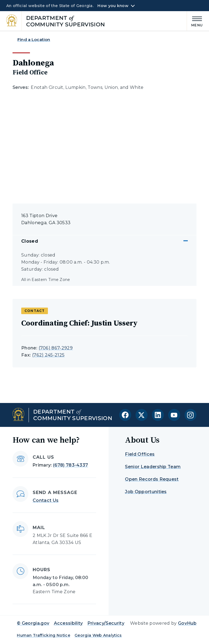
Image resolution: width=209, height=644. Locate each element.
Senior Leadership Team (153, 467)
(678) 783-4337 (70, 465)
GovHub (187, 623)
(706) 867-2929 (56, 348)
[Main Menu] (195, 21)
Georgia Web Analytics (98, 635)
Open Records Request (152, 479)
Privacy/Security (106, 623)
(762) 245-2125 (48, 355)
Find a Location (34, 40)
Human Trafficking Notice (44, 635)
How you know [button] (113, 6)
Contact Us (46, 500)
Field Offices (140, 454)
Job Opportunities (146, 492)
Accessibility (68, 623)
